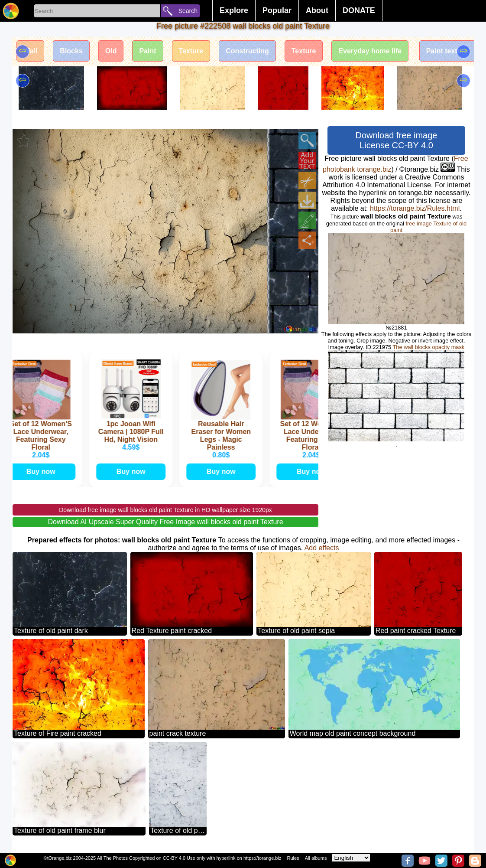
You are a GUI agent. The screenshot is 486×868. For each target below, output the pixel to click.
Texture (191, 51)
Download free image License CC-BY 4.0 (396, 140)
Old (111, 51)
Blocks (71, 51)
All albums (316, 858)
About (317, 10)
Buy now (43, 472)
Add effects (322, 548)
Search (188, 11)
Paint (147, 51)
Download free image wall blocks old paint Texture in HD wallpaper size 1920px (165, 510)
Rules (293, 858)
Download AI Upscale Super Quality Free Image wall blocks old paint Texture (165, 522)
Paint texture (447, 51)
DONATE (359, 10)
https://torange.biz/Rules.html (415, 208)
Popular (277, 10)
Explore (234, 10)
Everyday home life (370, 51)
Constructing (247, 51)
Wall (30, 51)
